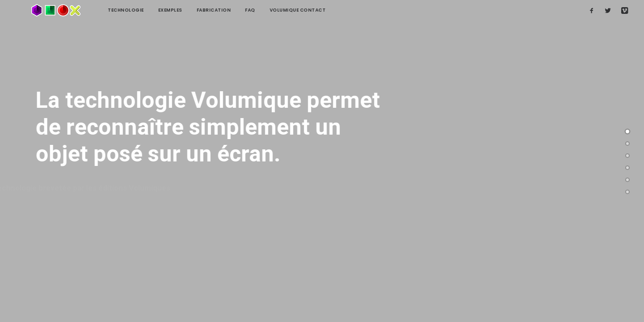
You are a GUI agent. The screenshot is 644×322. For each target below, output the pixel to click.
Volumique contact (267, 10)
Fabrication (184, 10)
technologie (95, 10)
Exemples (140, 10)
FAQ (220, 10)
